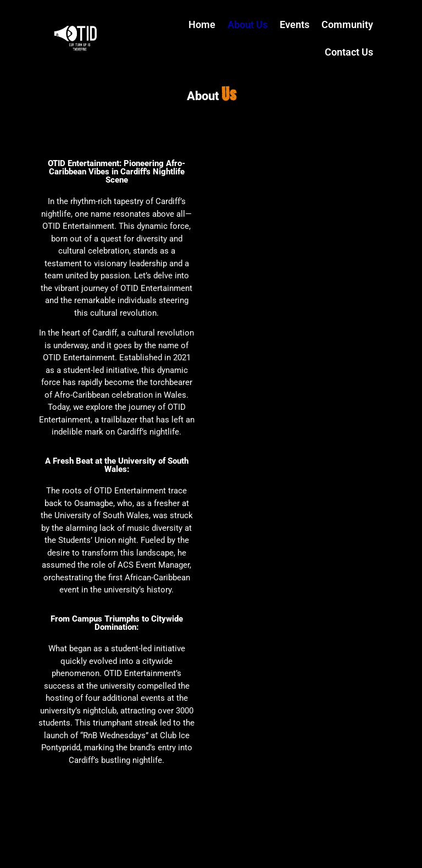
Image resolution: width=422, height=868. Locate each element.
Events (295, 24)
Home (202, 24)
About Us (248, 24)
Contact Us (349, 52)
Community (347, 24)
